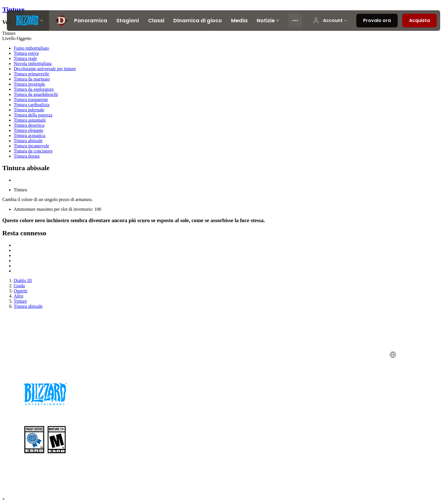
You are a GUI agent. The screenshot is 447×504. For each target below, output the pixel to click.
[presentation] (28, 21)
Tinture (13, 9)
